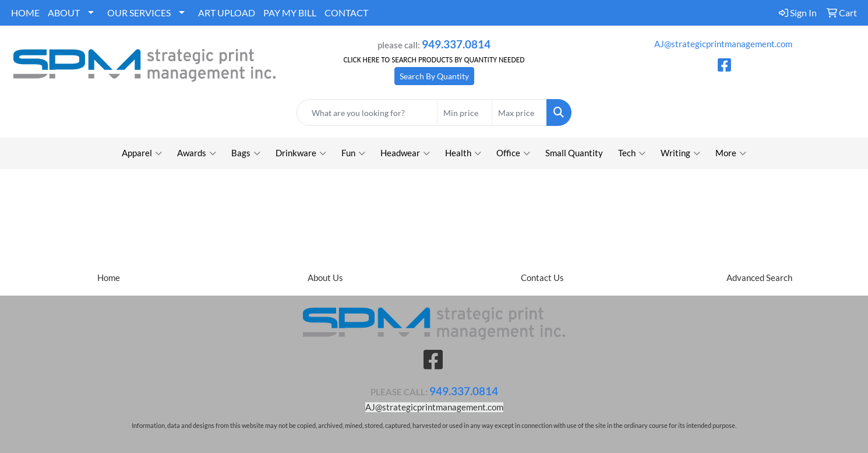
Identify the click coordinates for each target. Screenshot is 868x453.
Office (513, 153)
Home (109, 278)
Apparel (142, 153)
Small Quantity (574, 153)
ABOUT (64, 13)
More (731, 153)
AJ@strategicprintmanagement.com (723, 44)
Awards (197, 153)
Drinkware (301, 153)
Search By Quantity (434, 76)
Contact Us (542, 278)
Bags (246, 153)
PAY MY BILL (290, 13)
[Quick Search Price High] (519, 113)
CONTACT (346, 13)
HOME (25, 13)
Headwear (405, 153)
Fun (353, 153)
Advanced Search (759, 278)
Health (463, 153)
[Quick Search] (367, 113)
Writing (680, 153)
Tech (632, 153)
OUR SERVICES (139, 13)
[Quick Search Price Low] (465, 113)
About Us (325, 278)
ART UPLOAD (227, 13)
